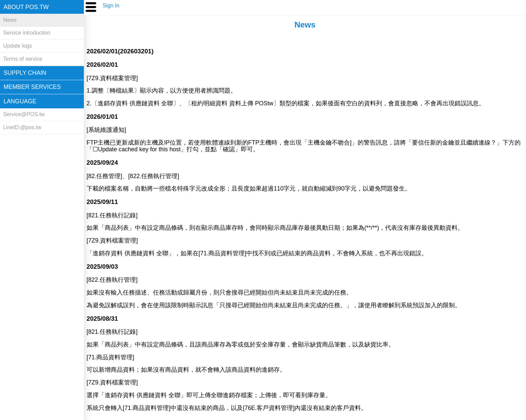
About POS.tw (26, 7)
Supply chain (25, 73)
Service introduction (27, 33)
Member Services (32, 87)
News (10, 20)
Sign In (111, 6)
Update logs (18, 46)
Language (20, 101)
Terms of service (23, 59)
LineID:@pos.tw (22, 127)
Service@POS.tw (24, 114)
